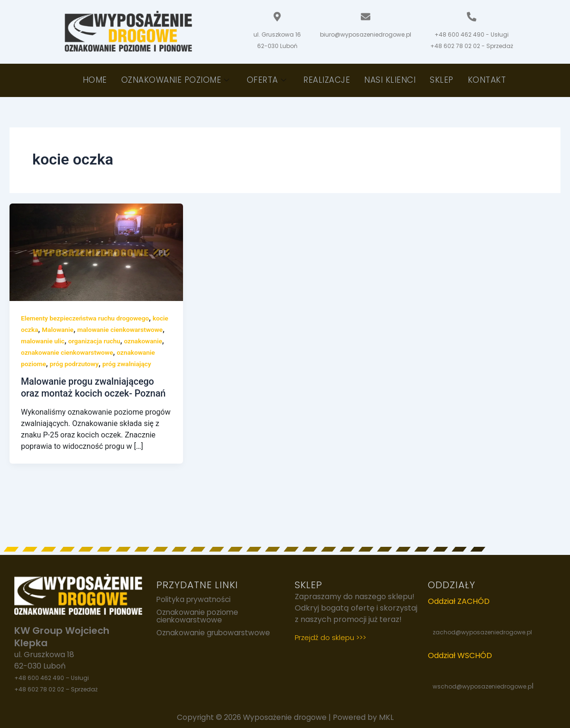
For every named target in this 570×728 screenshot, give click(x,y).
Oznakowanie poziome (175, 80)
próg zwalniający (84, 375)
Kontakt (487, 80)
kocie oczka (39, 330)
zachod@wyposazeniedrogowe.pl (482, 632)
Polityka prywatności (195, 600)
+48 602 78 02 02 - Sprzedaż (472, 46)
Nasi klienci (390, 80)
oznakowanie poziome (111, 364)
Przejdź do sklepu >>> (330, 637)
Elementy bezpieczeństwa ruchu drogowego (87, 318)
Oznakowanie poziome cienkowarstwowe (199, 617)
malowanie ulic (100, 341)
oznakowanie (61, 352)
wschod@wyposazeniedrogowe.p (482, 686)
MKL (388, 717)
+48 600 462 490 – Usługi (52, 678)
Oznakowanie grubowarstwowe (215, 634)
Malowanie (76, 330)
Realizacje (327, 80)
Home (95, 80)
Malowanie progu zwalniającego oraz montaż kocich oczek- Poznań (95, 399)
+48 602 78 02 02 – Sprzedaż (56, 689)
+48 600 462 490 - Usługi (472, 34)
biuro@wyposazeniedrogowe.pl (366, 34)
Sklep (442, 80)
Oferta (267, 80)
